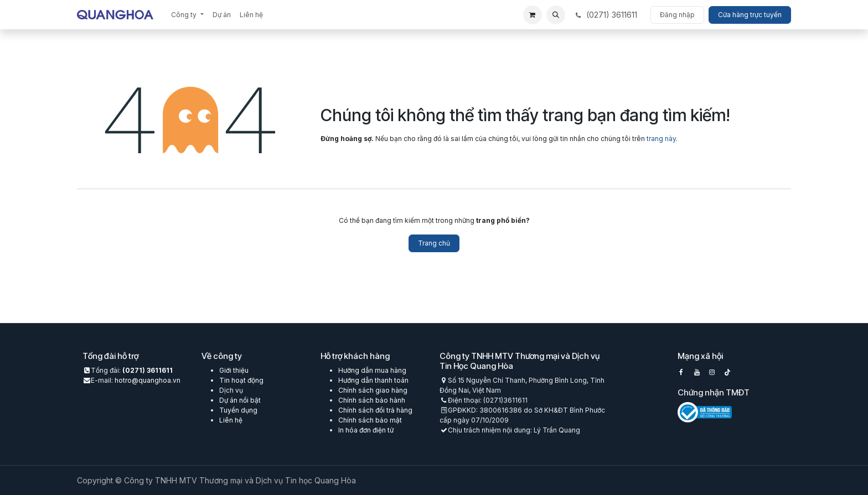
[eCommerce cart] (533, 15)
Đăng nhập (677, 15)
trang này (661, 139)
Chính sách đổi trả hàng (375, 410)
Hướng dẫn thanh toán (373, 380)
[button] (556, 15)
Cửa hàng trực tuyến (750, 15)
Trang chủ (434, 243)
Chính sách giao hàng (373, 390)
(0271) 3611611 (148, 370)
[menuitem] (187, 15)
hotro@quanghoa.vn (148, 380)
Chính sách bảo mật (370, 420)
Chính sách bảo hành (372, 400)
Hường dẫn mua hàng (372, 370)
